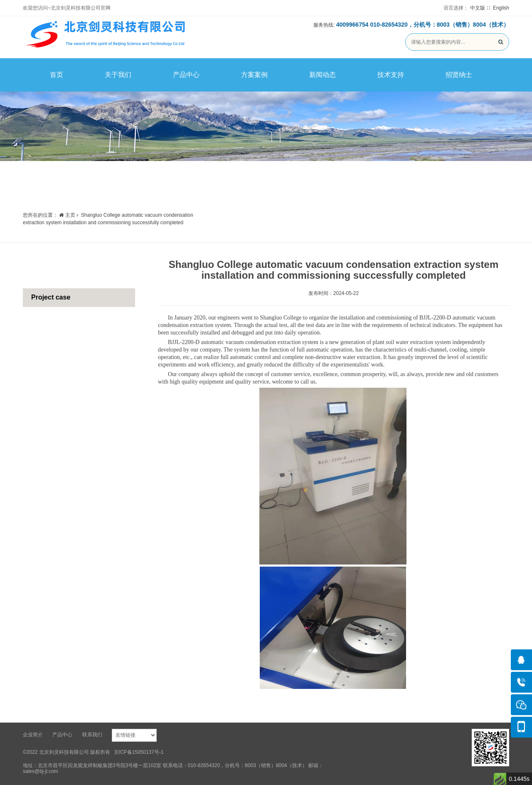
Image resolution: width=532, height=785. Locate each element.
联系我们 (92, 735)
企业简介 (33, 735)
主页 (67, 215)
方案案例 (254, 75)
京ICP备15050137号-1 (139, 752)
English (501, 8)
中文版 (478, 8)
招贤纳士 (459, 75)
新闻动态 (323, 75)
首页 (57, 75)
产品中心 (186, 75)
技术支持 (391, 75)
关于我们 (118, 75)
